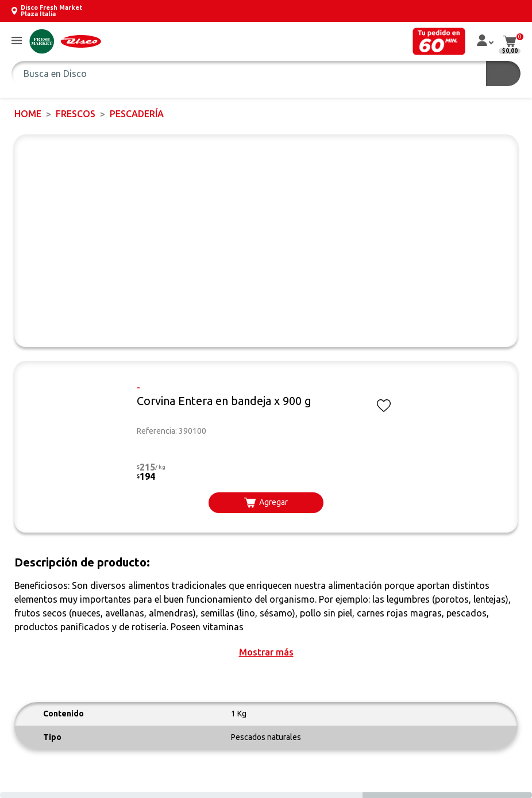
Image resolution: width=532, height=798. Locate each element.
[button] (17, 41)
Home (28, 114)
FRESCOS (76, 114)
